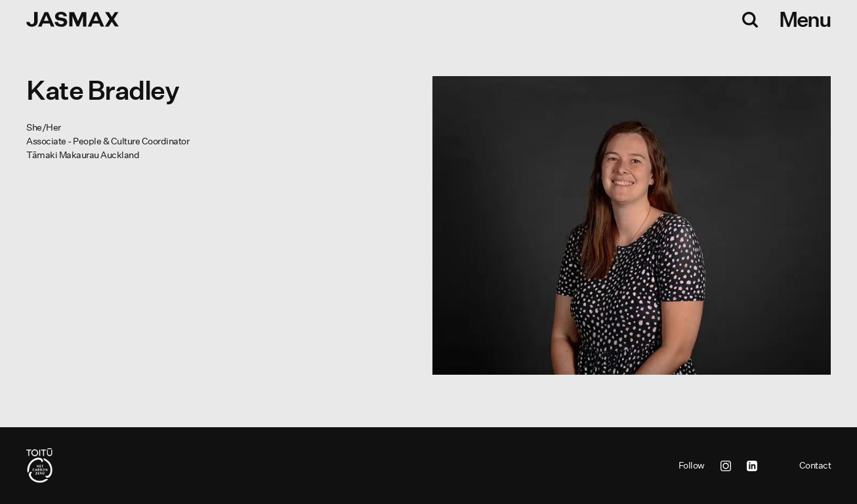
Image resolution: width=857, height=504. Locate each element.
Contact (815, 465)
